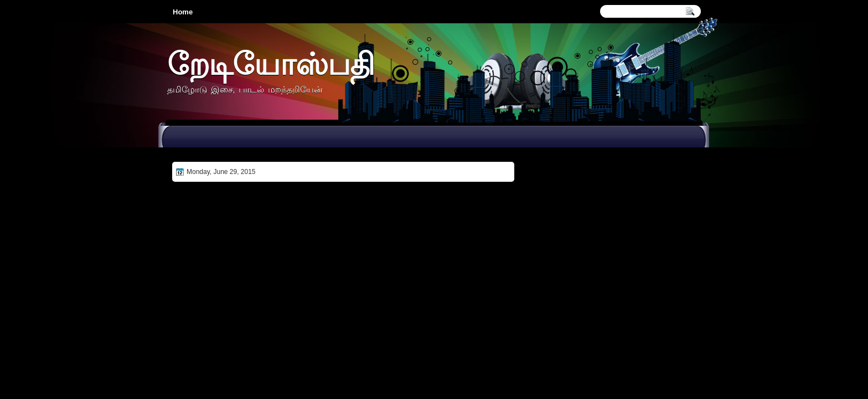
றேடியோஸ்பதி (271, 63)
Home (183, 12)
